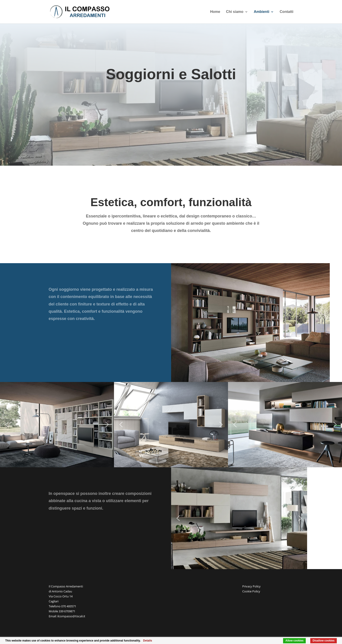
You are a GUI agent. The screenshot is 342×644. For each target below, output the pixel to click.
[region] (250, 323)
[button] (7, 425)
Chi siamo (235, 12)
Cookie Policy (251, 591)
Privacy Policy (251, 586)
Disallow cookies (324, 641)
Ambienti (262, 12)
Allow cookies (294, 641)
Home (215, 12)
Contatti (286, 12)
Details (148, 641)
